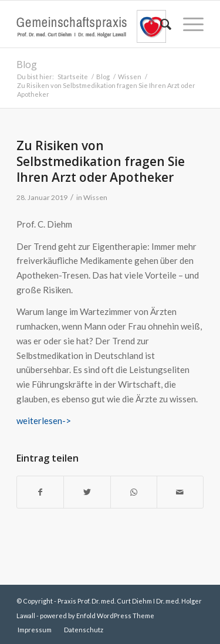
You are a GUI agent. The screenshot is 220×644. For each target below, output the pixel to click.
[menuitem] (160, 24)
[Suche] (160, 24)
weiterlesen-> (44, 421)
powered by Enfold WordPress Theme (97, 616)
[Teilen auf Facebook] (40, 492)
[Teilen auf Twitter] (87, 492)
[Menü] (187, 24)
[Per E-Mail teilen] (180, 492)
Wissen (95, 197)
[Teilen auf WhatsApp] (134, 492)
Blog (27, 65)
